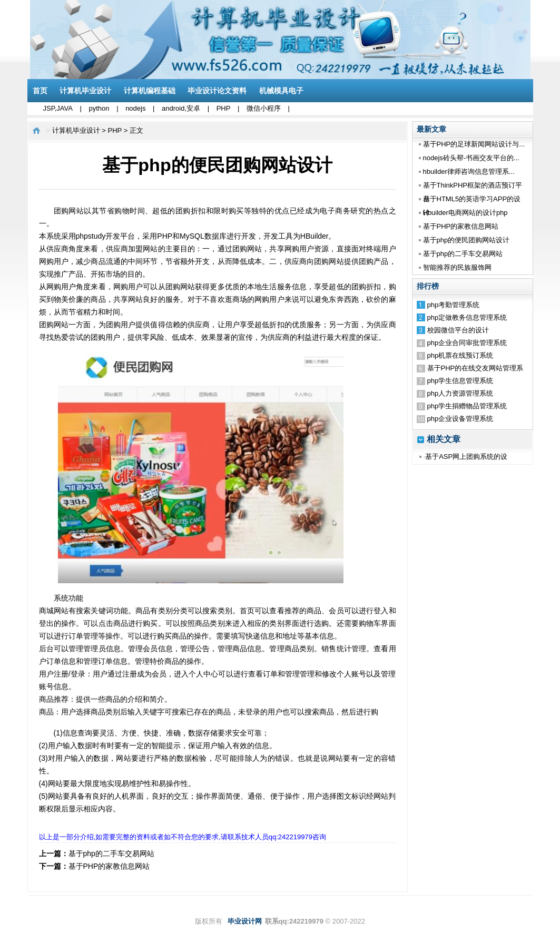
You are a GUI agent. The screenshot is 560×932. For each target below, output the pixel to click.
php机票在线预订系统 (460, 355)
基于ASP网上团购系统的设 (466, 457)
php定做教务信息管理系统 (467, 317)
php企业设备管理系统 (460, 419)
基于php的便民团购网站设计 (466, 240)
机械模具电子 (281, 91)
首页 (40, 91)
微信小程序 (264, 108)
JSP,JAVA (58, 108)
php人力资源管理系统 (460, 393)
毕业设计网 (245, 921)
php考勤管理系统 (454, 305)
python (99, 108)
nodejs (135, 108)
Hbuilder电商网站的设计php (465, 213)
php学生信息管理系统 (460, 381)
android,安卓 (181, 108)
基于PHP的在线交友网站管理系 (475, 368)
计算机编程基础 (150, 91)
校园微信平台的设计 (458, 330)
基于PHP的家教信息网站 (461, 226)
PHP (224, 108)
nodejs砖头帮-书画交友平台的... (471, 158)
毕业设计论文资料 (217, 91)
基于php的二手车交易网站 (463, 254)
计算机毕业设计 (85, 91)
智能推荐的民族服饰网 (457, 267)
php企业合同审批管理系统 (467, 343)
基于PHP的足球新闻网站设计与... (474, 144)
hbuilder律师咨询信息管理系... (469, 171)
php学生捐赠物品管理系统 (467, 406)
